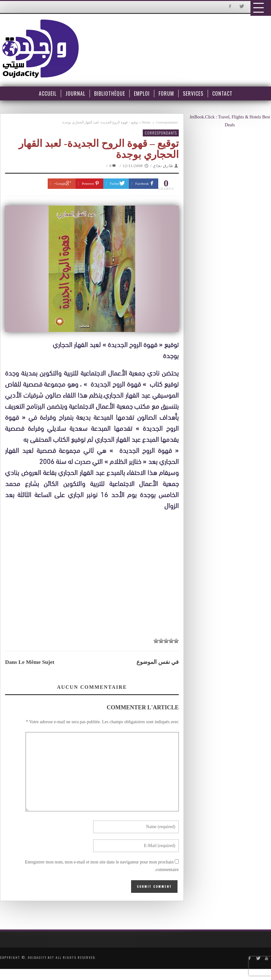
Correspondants (167, 122)
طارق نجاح (163, 166)
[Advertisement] (93, 576)
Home (146, 122)
